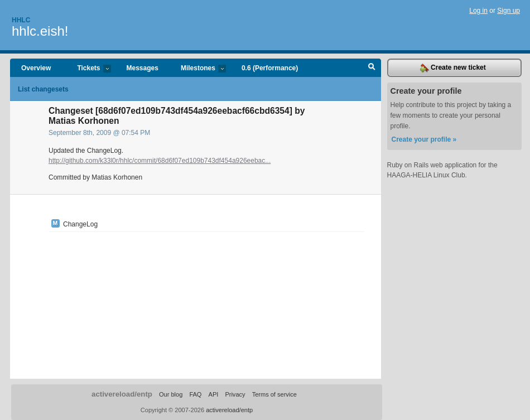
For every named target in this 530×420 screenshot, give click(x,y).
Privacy (235, 394)
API (214, 394)
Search (372, 68)
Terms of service (274, 394)
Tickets (88, 69)
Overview (36, 68)
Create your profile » (424, 139)
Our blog (171, 394)
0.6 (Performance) (270, 68)
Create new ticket (453, 68)
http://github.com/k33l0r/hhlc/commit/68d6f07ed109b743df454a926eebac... (160, 161)
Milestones (198, 69)
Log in (478, 11)
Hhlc (21, 20)
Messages (143, 68)
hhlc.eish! (40, 31)
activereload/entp (122, 394)
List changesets (43, 89)
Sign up (509, 11)
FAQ (195, 394)
